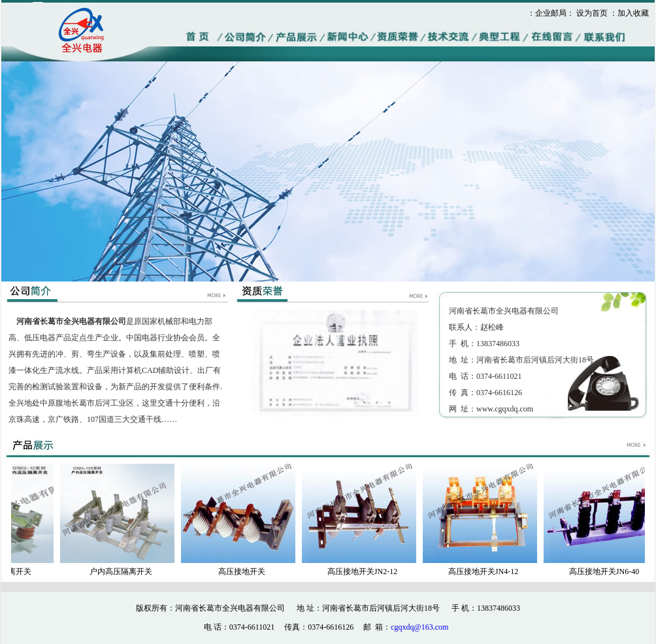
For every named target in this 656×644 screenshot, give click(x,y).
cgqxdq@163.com (419, 627)
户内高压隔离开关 (123, 572)
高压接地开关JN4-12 (485, 572)
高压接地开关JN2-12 (364, 572)
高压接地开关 (244, 572)
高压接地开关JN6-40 (606, 572)
